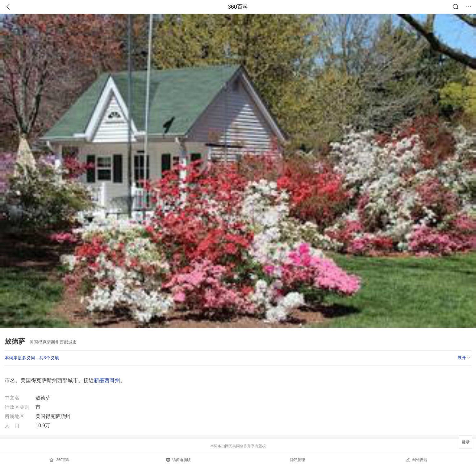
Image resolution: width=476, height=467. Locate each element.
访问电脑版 (179, 460)
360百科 (238, 7)
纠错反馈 (417, 460)
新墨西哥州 (107, 380)
